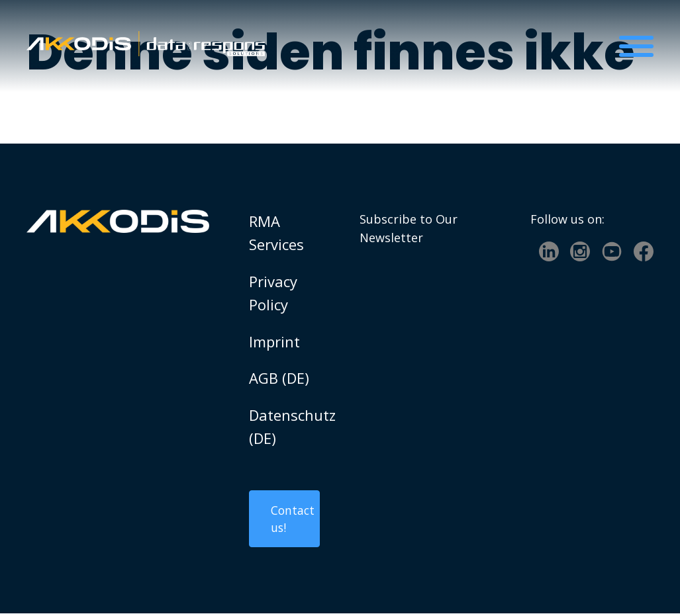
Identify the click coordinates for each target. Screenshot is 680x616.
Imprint (274, 341)
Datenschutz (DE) (285, 426)
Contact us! (293, 520)
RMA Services (276, 233)
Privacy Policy (273, 293)
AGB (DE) (279, 378)
